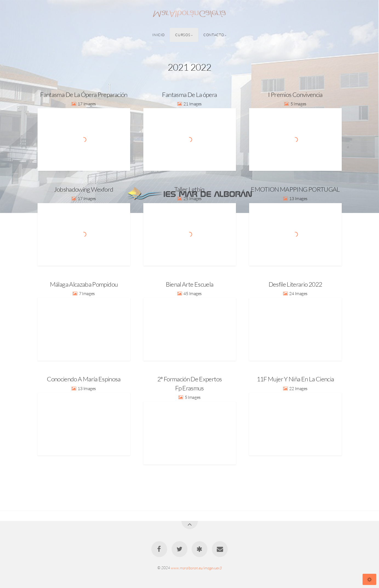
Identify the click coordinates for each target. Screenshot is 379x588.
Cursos (183, 35)
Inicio (159, 35)
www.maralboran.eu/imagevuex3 (196, 568)
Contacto (214, 35)
